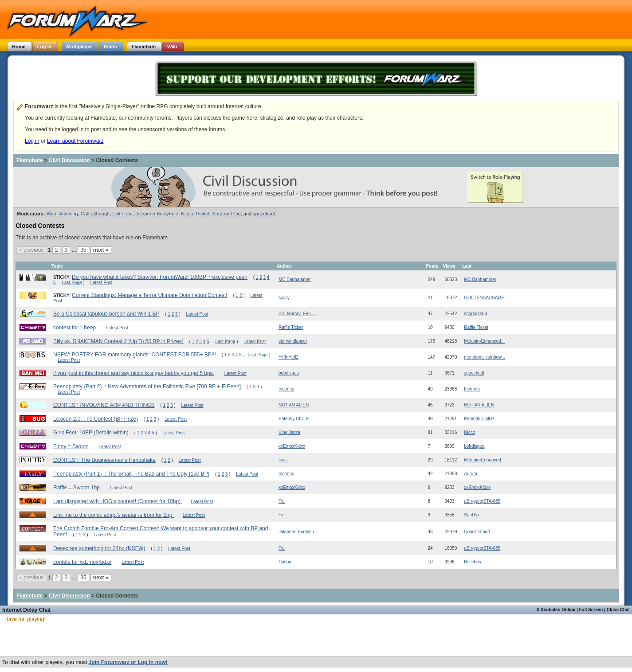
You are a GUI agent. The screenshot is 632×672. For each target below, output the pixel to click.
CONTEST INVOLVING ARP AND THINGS (104, 405)
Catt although (95, 214)
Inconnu (287, 389)
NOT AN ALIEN (294, 405)
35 (83, 250)
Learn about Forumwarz (75, 141)
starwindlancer (293, 341)
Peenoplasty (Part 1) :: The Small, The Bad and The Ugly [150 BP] (131, 474)
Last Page (72, 283)
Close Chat (618, 610)
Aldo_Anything (62, 214)
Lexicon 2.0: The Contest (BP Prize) (96, 419)
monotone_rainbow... (485, 357)
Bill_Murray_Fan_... (298, 314)
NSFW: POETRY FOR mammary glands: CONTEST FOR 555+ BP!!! (135, 355)
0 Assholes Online (556, 610)
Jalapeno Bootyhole (157, 214)
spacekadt (264, 214)
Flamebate (29, 160)
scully (284, 298)
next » (101, 250)
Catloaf (286, 562)
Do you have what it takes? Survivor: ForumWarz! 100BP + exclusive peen (160, 277)
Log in (32, 141)
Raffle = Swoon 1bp (77, 488)
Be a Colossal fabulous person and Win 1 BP (106, 314)
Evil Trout (122, 214)
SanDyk (472, 515)
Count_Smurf (477, 532)
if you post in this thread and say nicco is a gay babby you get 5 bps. (134, 373)
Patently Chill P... (295, 419)
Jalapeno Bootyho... (298, 532)
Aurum (470, 474)
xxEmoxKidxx (292, 446)
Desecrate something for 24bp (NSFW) (99, 548)
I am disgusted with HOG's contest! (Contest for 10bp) (118, 501)
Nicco (187, 214)
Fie (282, 501)
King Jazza (289, 432)
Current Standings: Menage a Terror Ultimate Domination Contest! (150, 295)
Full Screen (591, 610)
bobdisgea (289, 373)
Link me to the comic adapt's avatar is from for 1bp (114, 515)
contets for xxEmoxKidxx (82, 562)
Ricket (203, 214)
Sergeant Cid (226, 214)
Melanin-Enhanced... (484, 341)
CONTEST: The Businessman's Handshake (104, 460)
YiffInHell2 (289, 357)
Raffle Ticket (291, 327)
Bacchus (472, 562)
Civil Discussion (69, 160)
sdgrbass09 (475, 314)
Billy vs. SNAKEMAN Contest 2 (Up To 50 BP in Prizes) (118, 341)
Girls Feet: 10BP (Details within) (91, 433)
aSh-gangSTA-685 (482, 501)
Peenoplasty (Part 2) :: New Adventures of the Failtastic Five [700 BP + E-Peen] (147, 387)
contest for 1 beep (75, 328)
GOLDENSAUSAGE (484, 298)
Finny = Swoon (71, 446)
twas (283, 460)
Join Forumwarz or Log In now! (128, 662)
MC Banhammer (295, 279)
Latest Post (101, 283)
